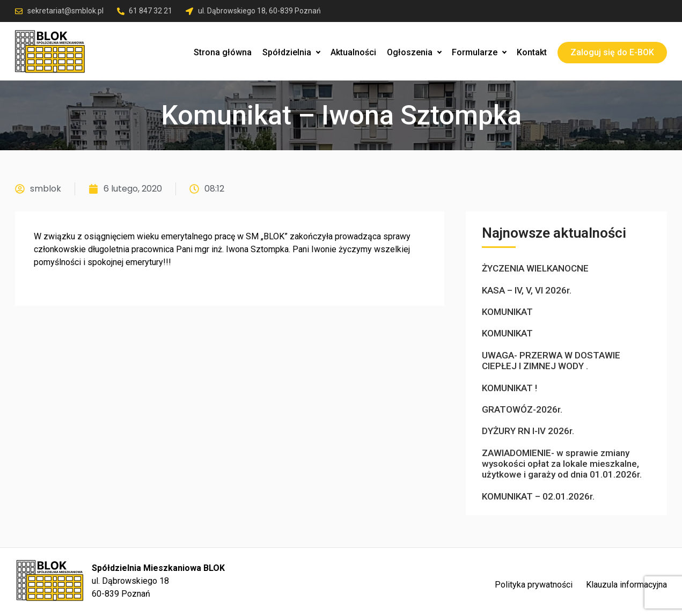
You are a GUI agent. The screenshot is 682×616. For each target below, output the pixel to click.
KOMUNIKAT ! (509, 388)
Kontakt (532, 52)
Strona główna (223, 52)
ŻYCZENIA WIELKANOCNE (535, 268)
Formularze (479, 52)
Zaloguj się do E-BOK (612, 52)
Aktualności (353, 52)
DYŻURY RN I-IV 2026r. (528, 431)
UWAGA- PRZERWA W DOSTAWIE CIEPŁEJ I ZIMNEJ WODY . (551, 361)
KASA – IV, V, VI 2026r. (527, 290)
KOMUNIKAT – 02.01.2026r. (538, 496)
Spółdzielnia (291, 52)
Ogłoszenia (414, 52)
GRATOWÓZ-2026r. (522, 409)
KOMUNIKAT (507, 312)
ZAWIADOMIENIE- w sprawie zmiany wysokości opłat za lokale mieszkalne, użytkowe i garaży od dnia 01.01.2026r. (562, 464)
